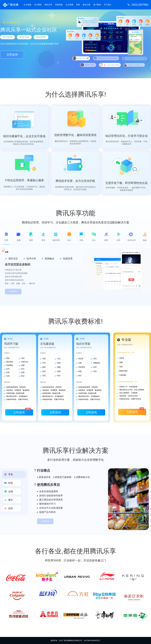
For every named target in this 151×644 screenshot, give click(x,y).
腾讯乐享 (48, 5)
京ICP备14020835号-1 (92, 640)
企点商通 (69, 5)
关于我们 (108, 5)
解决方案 (87, 5)
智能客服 (59, 5)
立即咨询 (12, 55)
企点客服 (27, 5)
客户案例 (97, 5)
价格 (78, 5)
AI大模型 (38, 5)
